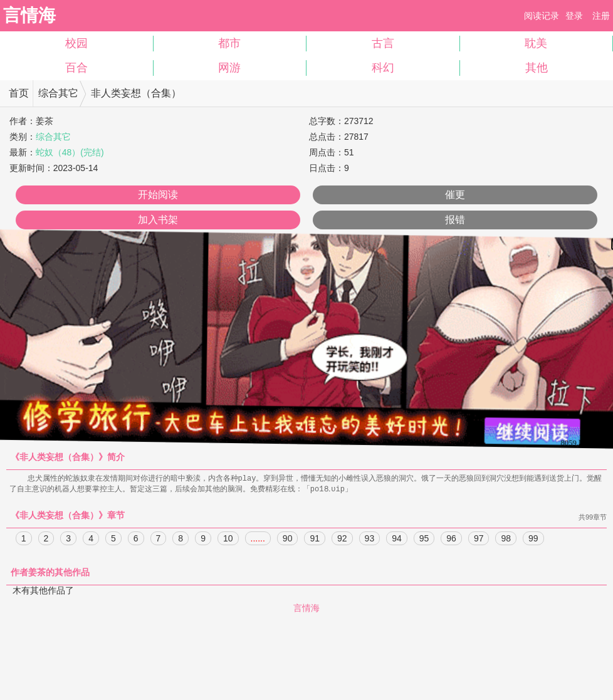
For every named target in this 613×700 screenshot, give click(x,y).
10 (228, 540)
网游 (229, 68)
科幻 (383, 68)
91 (315, 540)
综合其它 (58, 93)
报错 (455, 220)
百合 (76, 68)
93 (370, 540)
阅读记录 (542, 16)
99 (533, 540)
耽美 (536, 43)
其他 (537, 68)
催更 (455, 195)
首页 (19, 93)
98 (506, 540)
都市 (229, 43)
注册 (601, 16)
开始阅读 (158, 195)
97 (479, 540)
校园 (76, 43)
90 (288, 540)
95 (424, 540)
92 (342, 540)
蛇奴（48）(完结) (70, 152)
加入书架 (158, 220)
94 (397, 540)
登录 (574, 16)
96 (451, 540)
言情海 (29, 15)
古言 (383, 43)
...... (258, 540)
